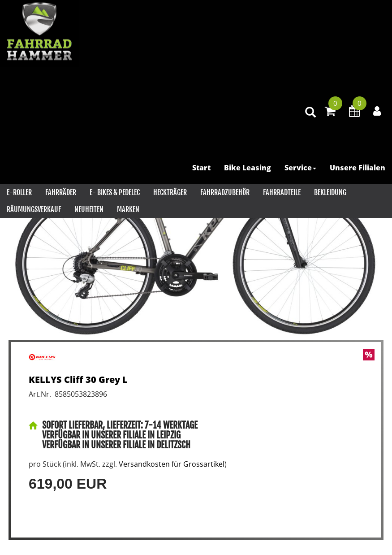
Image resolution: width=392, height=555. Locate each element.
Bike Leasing (248, 168)
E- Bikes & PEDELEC (115, 192)
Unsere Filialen (358, 168)
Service (300, 168)
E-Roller (19, 192)
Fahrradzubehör (225, 192)
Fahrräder (61, 192)
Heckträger (170, 192)
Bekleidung (330, 192)
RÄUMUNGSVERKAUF (34, 209)
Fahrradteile (282, 192)
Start (201, 168)
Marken (128, 209)
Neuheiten (89, 209)
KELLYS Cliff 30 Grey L (78, 379)
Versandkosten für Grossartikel (172, 464)
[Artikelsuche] (310, 113)
